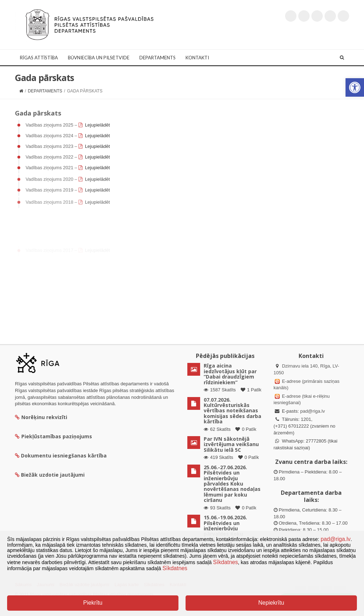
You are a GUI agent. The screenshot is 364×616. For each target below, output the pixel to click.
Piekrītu (93, 603)
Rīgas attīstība (39, 58)
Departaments (157, 58)
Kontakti (197, 58)
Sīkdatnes (225, 562)
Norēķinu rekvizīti (41, 417)
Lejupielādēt (97, 125)
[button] (355, 87)
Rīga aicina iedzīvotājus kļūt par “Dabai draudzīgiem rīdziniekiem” (230, 374)
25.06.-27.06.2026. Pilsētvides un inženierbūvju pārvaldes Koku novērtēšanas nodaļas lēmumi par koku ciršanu (232, 484)
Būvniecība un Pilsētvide (99, 58)
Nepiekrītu (271, 603)
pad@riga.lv (312, 411)
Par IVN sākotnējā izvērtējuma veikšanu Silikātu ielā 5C (231, 444)
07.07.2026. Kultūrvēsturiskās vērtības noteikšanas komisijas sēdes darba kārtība (232, 411)
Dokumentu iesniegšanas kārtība (64, 456)
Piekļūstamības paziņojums (53, 436)
